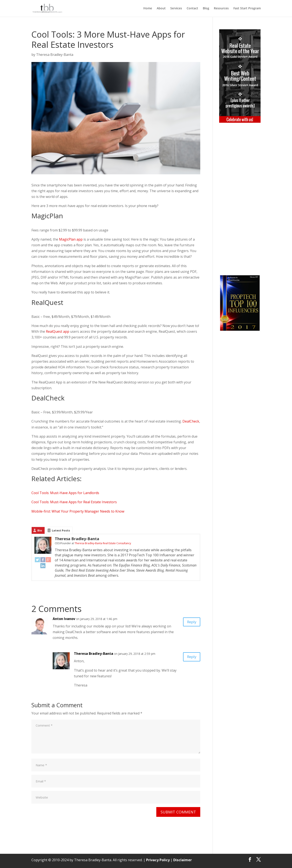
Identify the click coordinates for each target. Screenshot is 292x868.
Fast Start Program (247, 9)
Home (148, 9)
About (161, 9)
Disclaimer (182, 860)
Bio (40, 530)
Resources (221, 9)
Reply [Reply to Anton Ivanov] (190, 623)
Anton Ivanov (64, 619)
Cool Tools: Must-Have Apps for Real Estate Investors (74, 502)
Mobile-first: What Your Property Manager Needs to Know (78, 511)
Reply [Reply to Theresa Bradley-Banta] (190, 657)
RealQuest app (58, 331)
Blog (206, 9)
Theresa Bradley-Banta (55, 55)
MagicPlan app (71, 239)
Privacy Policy (158, 860)
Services (176, 9)
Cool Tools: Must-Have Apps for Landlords (65, 493)
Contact (192, 9)
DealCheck (191, 421)
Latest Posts (61, 530)
